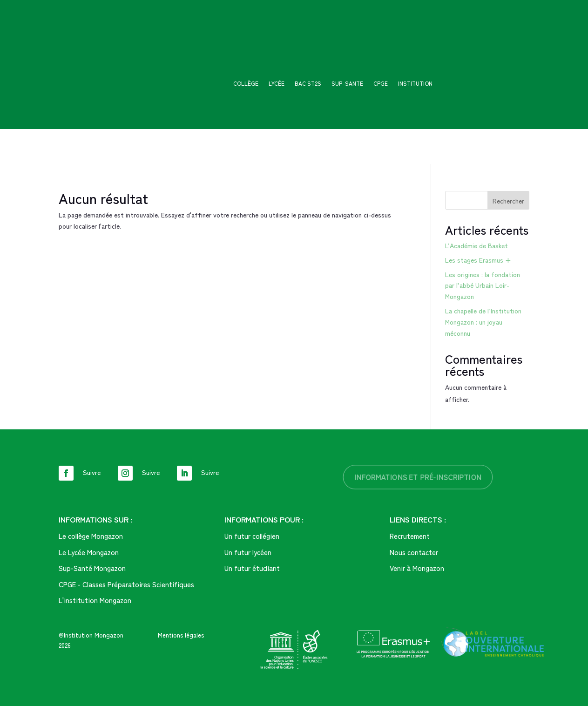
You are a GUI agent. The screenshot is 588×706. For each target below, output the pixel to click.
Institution (415, 84)
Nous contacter (414, 552)
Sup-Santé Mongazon (92, 568)
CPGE (381, 84)
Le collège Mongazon (91, 536)
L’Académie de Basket (476, 245)
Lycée (277, 84)
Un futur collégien (252, 536)
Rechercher (508, 201)
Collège (246, 84)
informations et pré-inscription (418, 477)
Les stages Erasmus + (478, 260)
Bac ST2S (308, 84)
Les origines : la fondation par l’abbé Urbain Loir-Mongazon (483, 285)
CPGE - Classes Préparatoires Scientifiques (126, 584)
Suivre (92, 472)
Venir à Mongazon (417, 568)
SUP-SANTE (347, 84)
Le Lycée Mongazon (89, 552)
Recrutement (410, 536)
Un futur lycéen (248, 552)
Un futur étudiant (252, 568)
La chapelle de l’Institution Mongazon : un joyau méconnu (483, 322)
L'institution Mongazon (95, 600)
